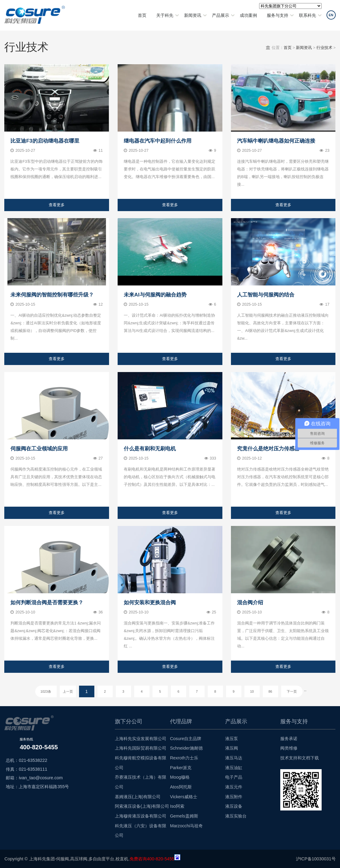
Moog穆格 (180, 777)
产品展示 (221, 15)
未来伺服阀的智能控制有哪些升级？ (52, 295)
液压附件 (234, 797)
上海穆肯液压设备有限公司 (141, 816)
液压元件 (234, 787)
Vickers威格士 (184, 797)
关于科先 (165, 15)
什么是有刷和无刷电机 (150, 449)
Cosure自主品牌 (186, 739)
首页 (142, 15)
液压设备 (234, 806)
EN (331, 15)
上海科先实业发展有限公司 (141, 739)
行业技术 (324, 48)
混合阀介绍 (250, 602)
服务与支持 (278, 15)
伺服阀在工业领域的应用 (39, 449)
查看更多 (57, 205)
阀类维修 (289, 748)
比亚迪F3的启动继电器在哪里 (45, 141)
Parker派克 (181, 768)
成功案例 (248, 15)
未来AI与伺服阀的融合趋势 (155, 295)
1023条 (46, 691)
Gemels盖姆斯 (184, 816)
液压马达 (234, 758)
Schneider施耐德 (186, 748)
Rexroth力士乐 (184, 758)
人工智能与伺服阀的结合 (266, 295)
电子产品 (234, 777)
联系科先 (308, 15)
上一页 (68, 691)
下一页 (292, 691)
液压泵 (232, 739)
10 (252, 691)
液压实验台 (236, 816)
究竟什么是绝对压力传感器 (268, 449)
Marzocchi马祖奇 (187, 826)
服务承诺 (289, 739)
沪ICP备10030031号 (316, 859)
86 (270, 691)
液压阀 (232, 748)
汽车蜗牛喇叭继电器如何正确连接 (276, 141)
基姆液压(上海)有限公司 (138, 797)
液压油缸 (234, 768)
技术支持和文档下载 (300, 758)
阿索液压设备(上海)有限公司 (142, 806)
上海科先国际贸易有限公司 (141, 748)
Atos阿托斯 (181, 787)
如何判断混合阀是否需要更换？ (47, 602)
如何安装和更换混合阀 (150, 602)
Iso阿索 (177, 806)
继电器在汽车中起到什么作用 (158, 141)
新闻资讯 (193, 15)
